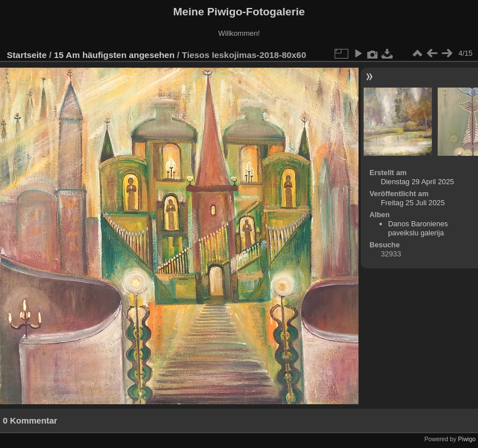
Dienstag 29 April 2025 (417, 182)
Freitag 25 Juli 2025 (413, 203)
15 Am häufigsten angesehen (114, 55)
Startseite (27, 55)
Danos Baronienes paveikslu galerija (418, 228)
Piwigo (467, 439)
